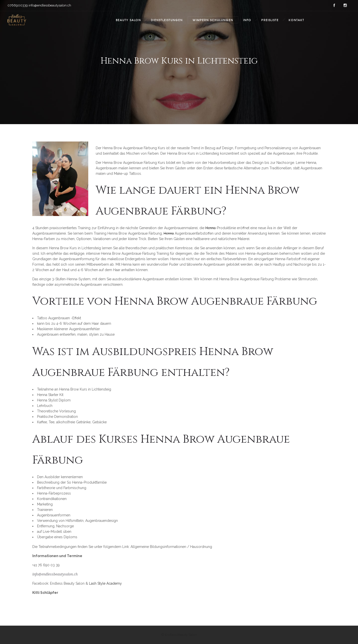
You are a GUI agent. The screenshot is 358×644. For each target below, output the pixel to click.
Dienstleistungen (167, 20)
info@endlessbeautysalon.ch (55, 574)
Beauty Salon (128, 20)
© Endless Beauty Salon (179, 635)
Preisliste (270, 20)
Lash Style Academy (105, 583)
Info (247, 20)
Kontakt (296, 20)
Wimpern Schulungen (213, 20)
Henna (210, 228)
